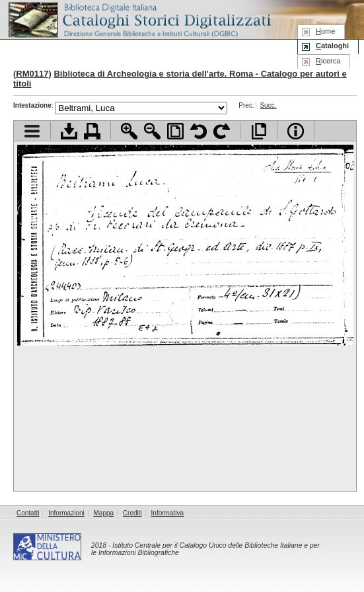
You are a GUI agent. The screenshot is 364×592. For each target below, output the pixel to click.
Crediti (132, 513)
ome (325, 31)
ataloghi (332, 46)
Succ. (268, 105)
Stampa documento (92, 131)
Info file (296, 131)
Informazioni (66, 513)
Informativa (167, 513)
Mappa (104, 513)
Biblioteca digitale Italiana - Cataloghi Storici (139, 19)
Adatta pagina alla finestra (175, 131)
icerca (328, 61)
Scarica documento (69, 131)
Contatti (28, 513)
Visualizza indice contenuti (32, 131)
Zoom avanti (129, 131)
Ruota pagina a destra (222, 131)
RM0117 (32, 74)
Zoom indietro (152, 131)
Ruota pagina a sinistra (199, 131)
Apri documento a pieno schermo (259, 131)
